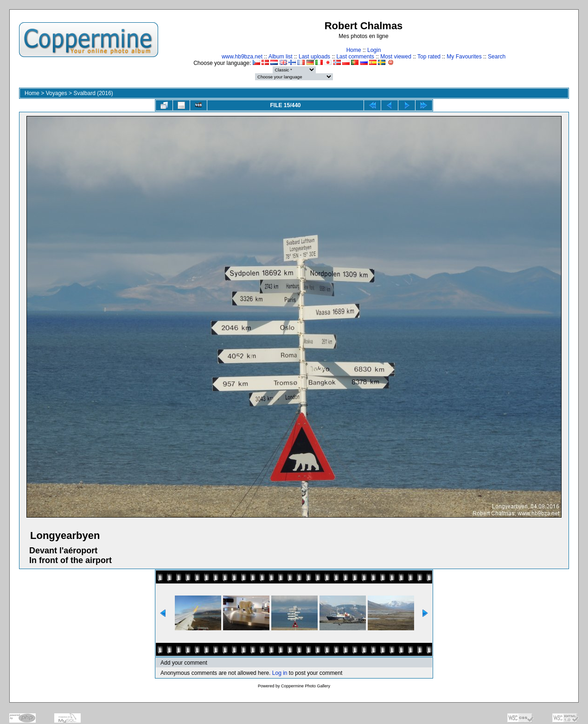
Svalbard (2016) (93, 93)
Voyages (57, 93)
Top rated (429, 57)
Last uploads (314, 57)
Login (374, 50)
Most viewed (396, 57)
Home (354, 50)
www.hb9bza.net (242, 57)
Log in (280, 673)
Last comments (355, 57)
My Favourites (464, 57)
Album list (281, 57)
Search (497, 57)
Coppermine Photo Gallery (306, 686)
